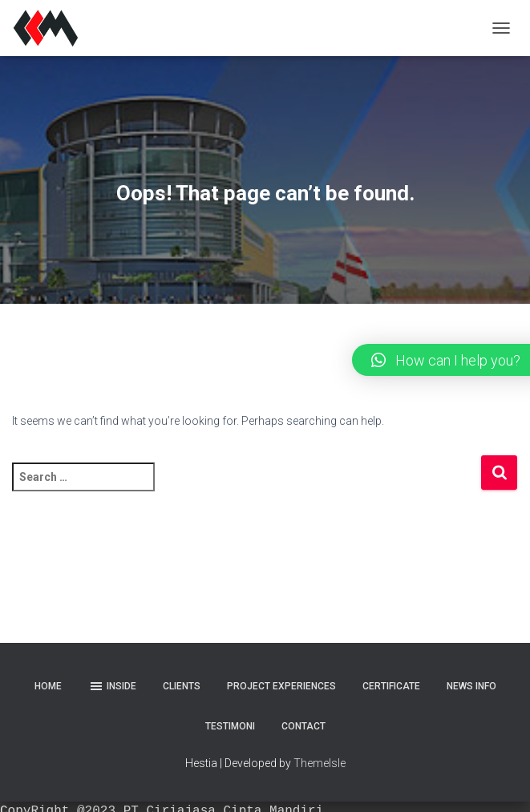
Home (48, 686)
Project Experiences (281, 686)
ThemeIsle (320, 763)
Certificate (391, 686)
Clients (182, 686)
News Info (471, 686)
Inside (112, 686)
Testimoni (230, 726)
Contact (303, 726)
